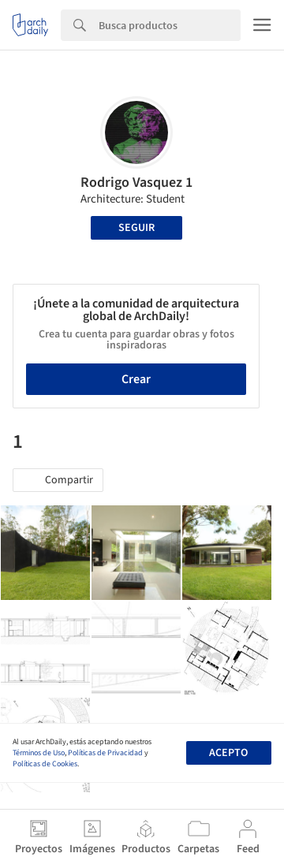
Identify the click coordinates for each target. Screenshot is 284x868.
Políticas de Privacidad (105, 753)
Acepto (228, 753)
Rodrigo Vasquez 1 (136, 183)
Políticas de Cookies (45, 764)
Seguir (136, 228)
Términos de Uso (39, 753)
